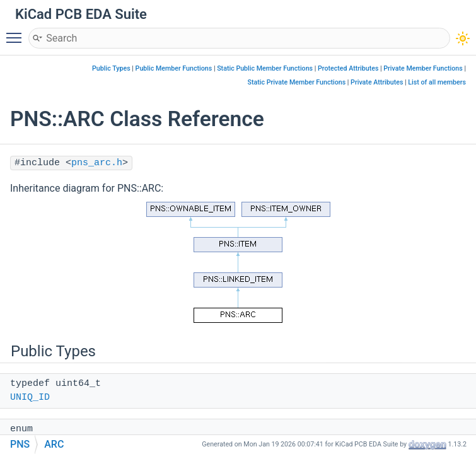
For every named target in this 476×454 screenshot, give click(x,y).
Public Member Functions (174, 68)
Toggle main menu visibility (17, 32)
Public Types (111, 68)
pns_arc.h (97, 163)
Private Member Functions (423, 68)
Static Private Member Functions (297, 82)
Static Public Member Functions (265, 68)
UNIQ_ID (30, 398)
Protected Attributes (348, 68)
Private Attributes (377, 82)
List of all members (437, 82)
